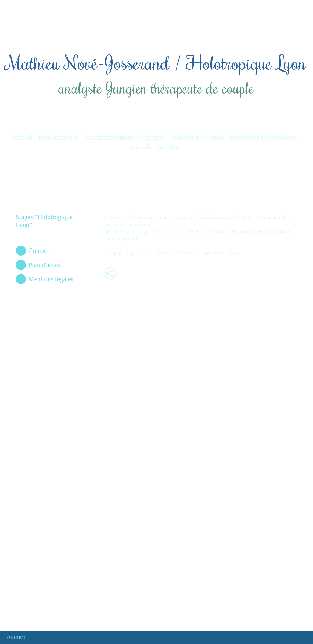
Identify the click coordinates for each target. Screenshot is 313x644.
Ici (244, 253)
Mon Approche (59, 137)
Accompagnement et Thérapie (125, 137)
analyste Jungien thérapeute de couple (155, 88)
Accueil (22, 137)
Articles (168, 146)
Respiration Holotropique (263, 137)
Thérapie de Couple (197, 137)
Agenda (141, 146)
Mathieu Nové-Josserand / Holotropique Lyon (156, 62)
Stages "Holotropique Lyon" (44, 221)
